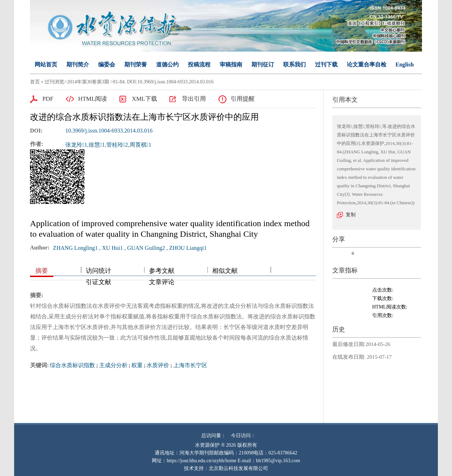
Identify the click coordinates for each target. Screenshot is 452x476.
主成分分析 (113, 365)
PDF (48, 99)
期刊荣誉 (136, 64)
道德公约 (167, 64)
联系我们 (295, 64)
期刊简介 (78, 64)
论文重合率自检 (367, 64)
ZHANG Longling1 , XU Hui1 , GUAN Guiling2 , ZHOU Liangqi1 (130, 248)
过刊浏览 (54, 82)
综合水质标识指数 (72, 365)
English (405, 64)
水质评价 (158, 365)
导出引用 (194, 99)
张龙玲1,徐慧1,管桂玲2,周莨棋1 (108, 145)
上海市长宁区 (190, 365)
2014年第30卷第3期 (88, 82)
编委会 (107, 64)
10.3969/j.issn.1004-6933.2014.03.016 (109, 131)
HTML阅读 (93, 99)
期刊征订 (263, 64)
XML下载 (144, 99)
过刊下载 (326, 64)
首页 (35, 82)
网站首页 (46, 64)
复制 (351, 215)
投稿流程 (199, 64)
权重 (137, 365)
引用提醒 (243, 99)
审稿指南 (231, 64)
